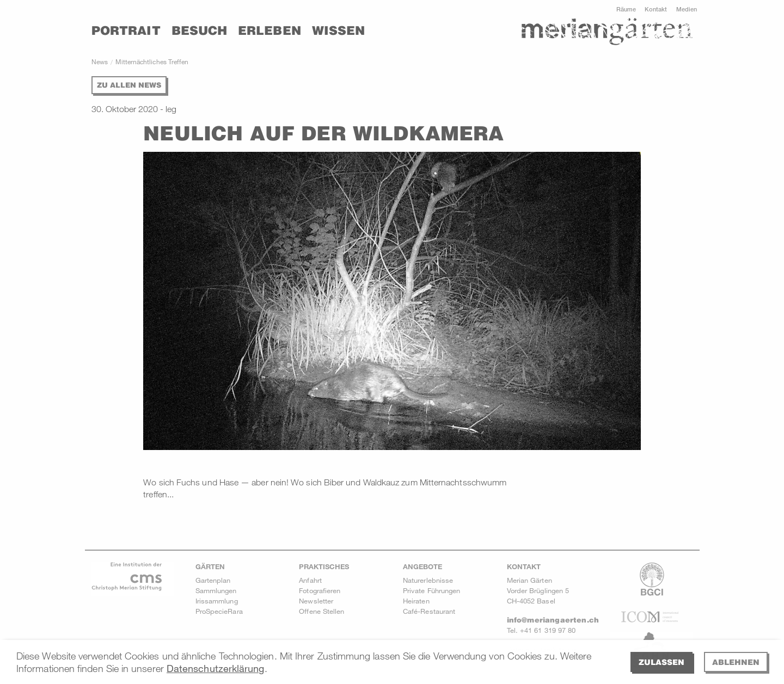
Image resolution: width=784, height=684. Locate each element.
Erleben (269, 30)
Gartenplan (213, 580)
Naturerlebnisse (428, 580)
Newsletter (316, 601)
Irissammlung (217, 601)
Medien (687, 9)
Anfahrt (310, 580)
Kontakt (656, 9)
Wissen (338, 30)
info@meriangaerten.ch (553, 620)
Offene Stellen (321, 611)
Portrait (126, 30)
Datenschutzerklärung (216, 668)
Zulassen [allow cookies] (661, 662)
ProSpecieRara (219, 611)
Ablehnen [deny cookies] (736, 662)
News (100, 61)
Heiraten (416, 601)
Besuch (199, 30)
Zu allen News (129, 85)
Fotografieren (320, 590)
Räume (626, 9)
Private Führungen (431, 590)
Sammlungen (216, 590)
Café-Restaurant (429, 611)
